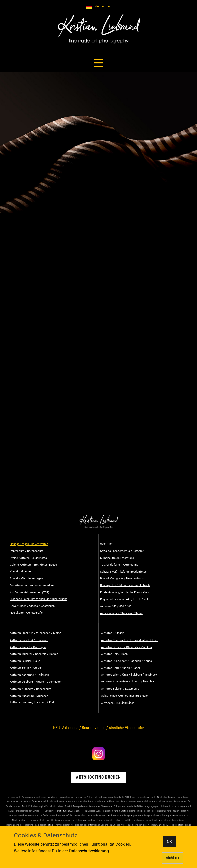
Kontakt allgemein (21, 572)
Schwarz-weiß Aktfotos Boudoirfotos (123, 572)
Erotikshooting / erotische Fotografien (124, 592)
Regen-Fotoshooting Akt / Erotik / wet (124, 599)
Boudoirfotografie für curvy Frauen (62, 811)
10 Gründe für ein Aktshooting (119, 565)
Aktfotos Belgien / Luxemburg (120, 689)
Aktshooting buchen (98, 777)
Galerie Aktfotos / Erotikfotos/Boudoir (34, 565)
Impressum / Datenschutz (26, 551)
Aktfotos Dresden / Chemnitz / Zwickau (126, 647)
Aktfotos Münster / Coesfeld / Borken (34, 654)
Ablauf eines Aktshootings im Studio (124, 696)
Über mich (107, 544)
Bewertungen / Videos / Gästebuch (32, 606)
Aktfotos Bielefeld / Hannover (29, 640)
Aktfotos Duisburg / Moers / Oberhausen (36, 682)
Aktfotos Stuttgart (113, 633)
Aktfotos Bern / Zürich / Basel (120, 668)
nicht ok (173, 858)
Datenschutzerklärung (89, 851)
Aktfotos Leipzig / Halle (25, 661)
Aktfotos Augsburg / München (29, 696)
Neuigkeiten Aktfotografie (26, 613)
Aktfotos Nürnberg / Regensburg (31, 689)
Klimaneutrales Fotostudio (117, 558)
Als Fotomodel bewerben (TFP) (29, 592)
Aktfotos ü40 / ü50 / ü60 (116, 607)
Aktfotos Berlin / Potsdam (27, 668)
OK (169, 841)
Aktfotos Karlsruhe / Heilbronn (29, 675)
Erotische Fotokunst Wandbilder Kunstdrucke (39, 599)
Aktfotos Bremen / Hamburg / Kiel (32, 702)
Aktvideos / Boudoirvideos (118, 703)
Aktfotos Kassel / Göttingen (28, 647)
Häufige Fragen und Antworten (29, 544)
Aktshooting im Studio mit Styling (122, 613)
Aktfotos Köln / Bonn (114, 654)
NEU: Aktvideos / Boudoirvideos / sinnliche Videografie (98, 728)
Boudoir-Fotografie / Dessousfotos (122, 579)
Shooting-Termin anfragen (26, 579)
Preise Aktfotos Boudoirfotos (28, 558)
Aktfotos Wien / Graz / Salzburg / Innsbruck (129, 675)
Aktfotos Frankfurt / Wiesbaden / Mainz (35, 633)
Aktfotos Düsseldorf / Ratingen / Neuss (126, 661)
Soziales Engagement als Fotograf (122, 551)
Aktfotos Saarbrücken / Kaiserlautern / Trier (130, 640)
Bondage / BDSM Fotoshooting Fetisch (125, 585)
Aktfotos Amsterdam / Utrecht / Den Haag (128, 682)
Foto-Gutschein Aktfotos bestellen (32, 585)
